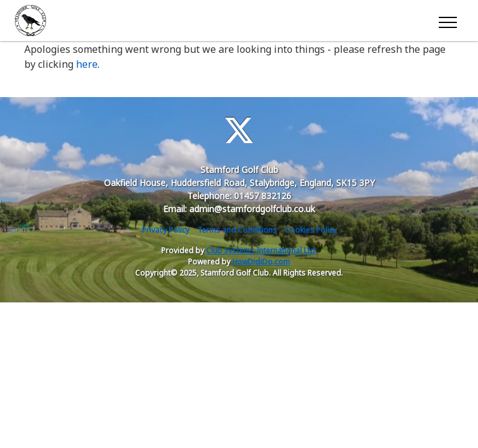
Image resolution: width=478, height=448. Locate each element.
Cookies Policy (311, 230)
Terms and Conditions (237, 230)
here (87, 64)
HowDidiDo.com (261, 262)
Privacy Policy (166, 230)
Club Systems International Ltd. (261, 250)
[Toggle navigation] (447, 21)
